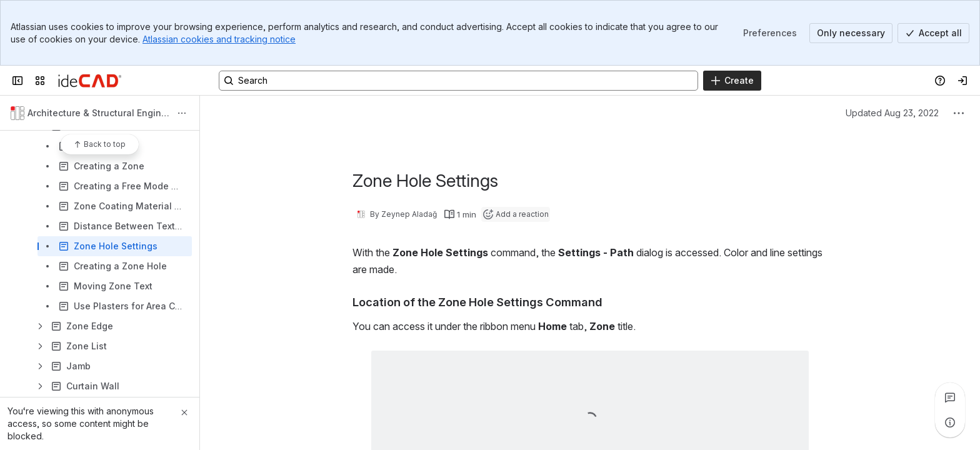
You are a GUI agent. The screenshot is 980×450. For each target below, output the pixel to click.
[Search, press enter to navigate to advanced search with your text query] (458, 81)
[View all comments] (950, 397)
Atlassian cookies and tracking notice (219, 39)
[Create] (732, 81)
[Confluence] (90, 81)
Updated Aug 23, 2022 (892, 113)
